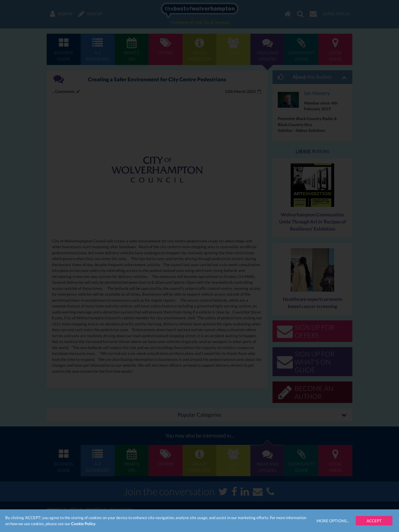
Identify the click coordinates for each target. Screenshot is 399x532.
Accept (374, 521)
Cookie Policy (83, 524)
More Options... (333, 521)
